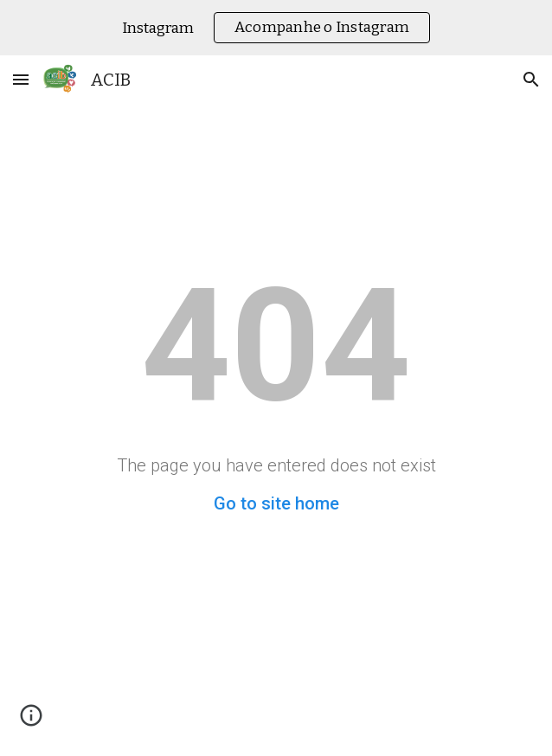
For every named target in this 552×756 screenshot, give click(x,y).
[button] (21, 79)
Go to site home (276, 503)
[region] (276, 28)
